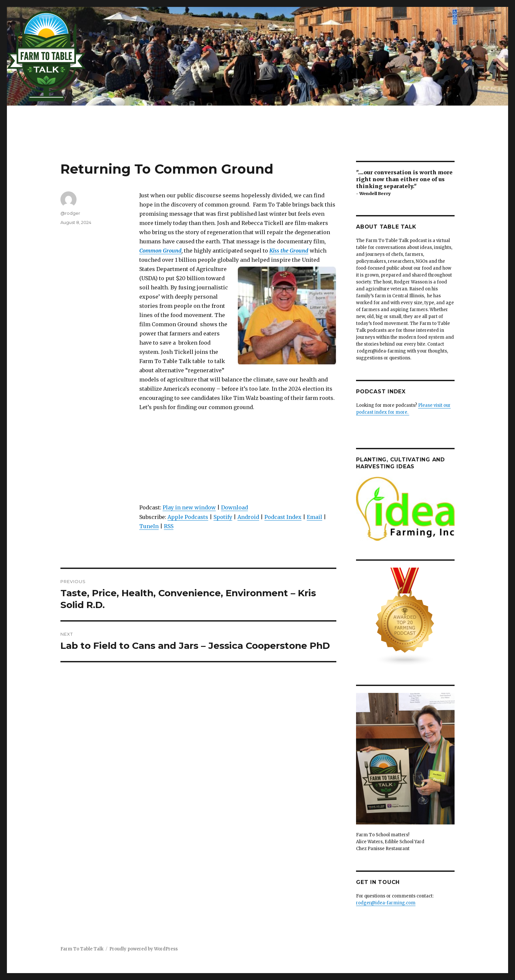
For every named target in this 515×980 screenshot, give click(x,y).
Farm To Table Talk (82, 949)
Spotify (223, 517)
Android (248, 517)
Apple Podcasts (188, 517)
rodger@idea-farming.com (386, 903)
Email (314, 517)
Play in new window (189, 507)
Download (235, 507)
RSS (169, 526)
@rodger (70, 213)
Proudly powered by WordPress (144, 949)
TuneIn (149, 526)
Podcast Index (283, 517)
